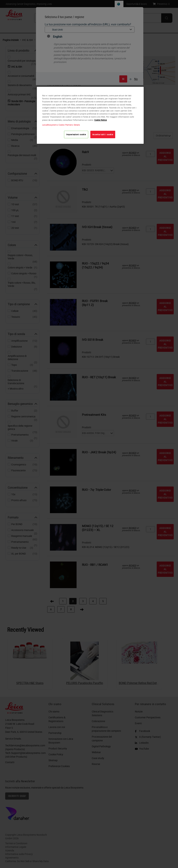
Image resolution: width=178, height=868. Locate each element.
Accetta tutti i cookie (103, 134)
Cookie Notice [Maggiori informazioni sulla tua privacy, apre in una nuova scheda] (101, 120)
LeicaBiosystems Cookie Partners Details (61, 125)
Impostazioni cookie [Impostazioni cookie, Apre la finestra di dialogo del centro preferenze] (76, 134)
